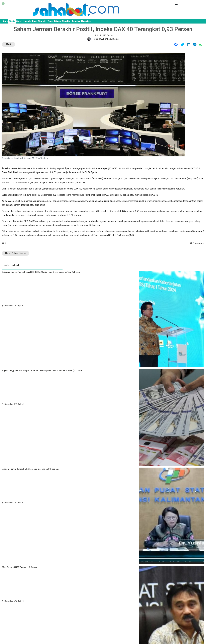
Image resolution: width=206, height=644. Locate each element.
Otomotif (42, 21)
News (5, 21)
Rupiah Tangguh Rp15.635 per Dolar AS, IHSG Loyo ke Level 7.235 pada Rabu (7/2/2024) (42, 371)
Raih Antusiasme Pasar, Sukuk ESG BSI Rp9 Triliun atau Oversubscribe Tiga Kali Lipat (41, 272)
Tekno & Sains (54, 21)
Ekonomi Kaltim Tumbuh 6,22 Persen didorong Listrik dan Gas (31, 469)
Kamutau (76, 21)
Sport (19, 21)
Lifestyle (27, 21)
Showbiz (66, 21)
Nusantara (86, 21)
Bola (34, 21)
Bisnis (12, 21)
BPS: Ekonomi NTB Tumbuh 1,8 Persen (20, 567)
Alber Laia (106, 39)
